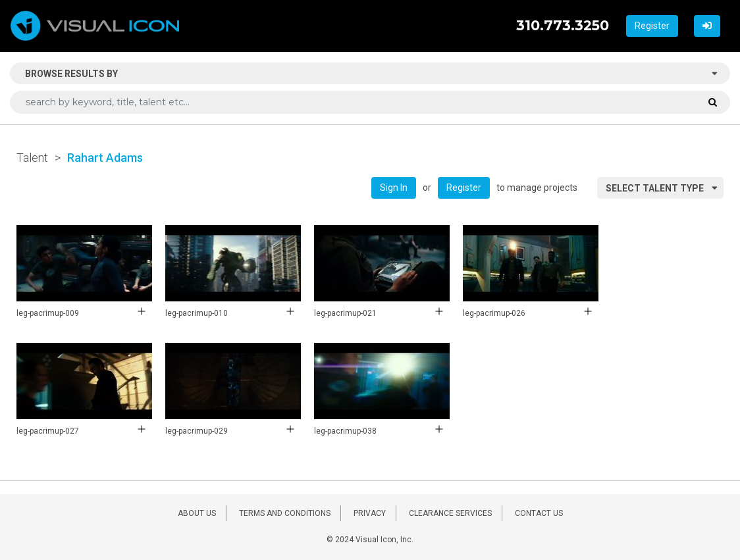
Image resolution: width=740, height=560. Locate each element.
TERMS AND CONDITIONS (285, 513)
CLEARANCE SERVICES (450, 513)
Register (652, 26)
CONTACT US (539, 513)
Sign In (394, 188)
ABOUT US (197, 513)
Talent (32, 158)
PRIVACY (370, 513)
